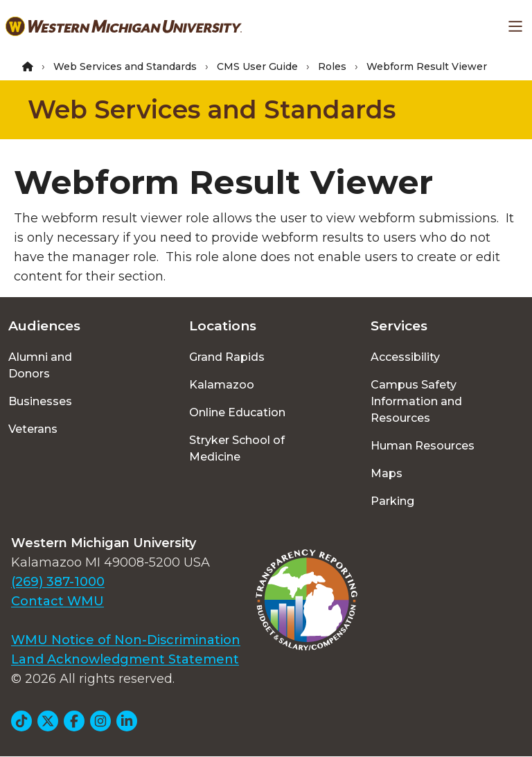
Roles (332, 66)
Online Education (237, 412)
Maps (387, 473)
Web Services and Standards (125, 66)
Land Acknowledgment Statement (125, 659)
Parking (392, 501)
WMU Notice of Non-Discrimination (126, 640)
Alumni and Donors (40, 365)
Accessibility (405, 357)
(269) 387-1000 (58, 582)
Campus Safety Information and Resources (416, 401)
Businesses (40, 401)
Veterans (33, 429)
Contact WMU (57, 601)
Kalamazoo (222, 385)
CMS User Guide (257, 66)
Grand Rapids (227, 357)
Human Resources (423, 446)
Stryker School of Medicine (237, 448)
